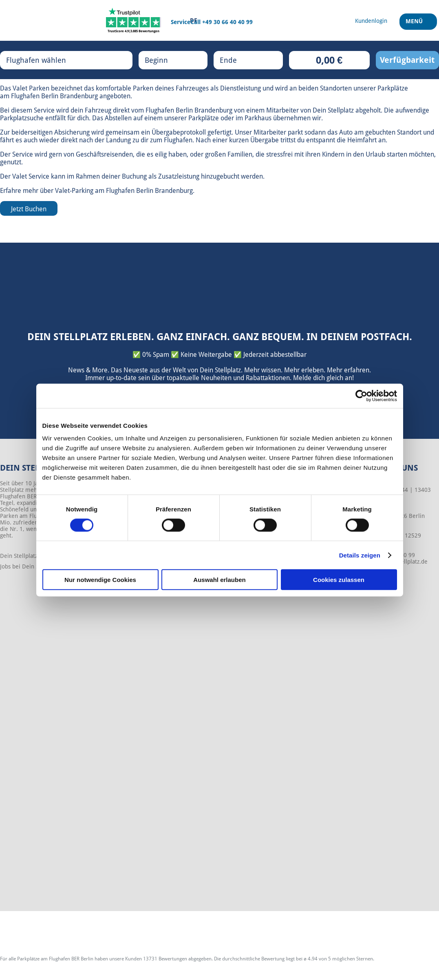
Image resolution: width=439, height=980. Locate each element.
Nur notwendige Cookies (100, 580)
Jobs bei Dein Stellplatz (30, 566)
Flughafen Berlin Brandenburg (54, 96)
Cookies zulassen (339, 580)
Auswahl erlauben (219, 580)
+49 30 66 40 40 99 (227, 22)
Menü (415, 24)
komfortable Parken (125, 88)
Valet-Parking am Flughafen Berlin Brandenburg (124, 191)
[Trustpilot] (133, 20)
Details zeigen (360, 555)
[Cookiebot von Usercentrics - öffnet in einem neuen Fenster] (361, 396)
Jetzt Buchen (29, 209)
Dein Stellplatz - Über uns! (34, 556)
